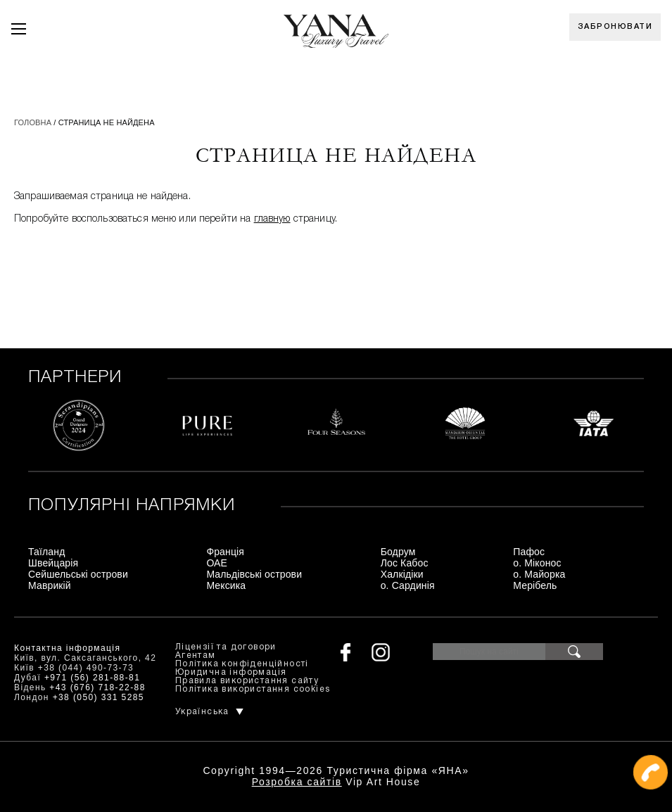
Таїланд (46, 552)
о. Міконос (537, 563)
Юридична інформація (231, 672)
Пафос (529, 552)
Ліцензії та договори (226, 647)
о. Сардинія (408, 585)
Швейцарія (53, 563)
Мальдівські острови (254, 574)
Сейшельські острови (78, 574)
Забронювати (615, 27)
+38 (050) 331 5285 (99, 697)
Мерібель (535, 585)
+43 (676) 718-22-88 (97, 687)
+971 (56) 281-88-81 (92, 678)
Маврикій (50, 585)
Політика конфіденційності (242, 664)
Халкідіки (402, 574)
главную (272, 219)
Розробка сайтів (297, 782)
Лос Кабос (405, 563)
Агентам (196, 655)
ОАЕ (217, 563)
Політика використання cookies (253, 689)
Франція (225, 552)
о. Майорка (539, 574)
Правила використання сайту (247, 681)
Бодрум (398, 552)
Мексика (226, 585)
